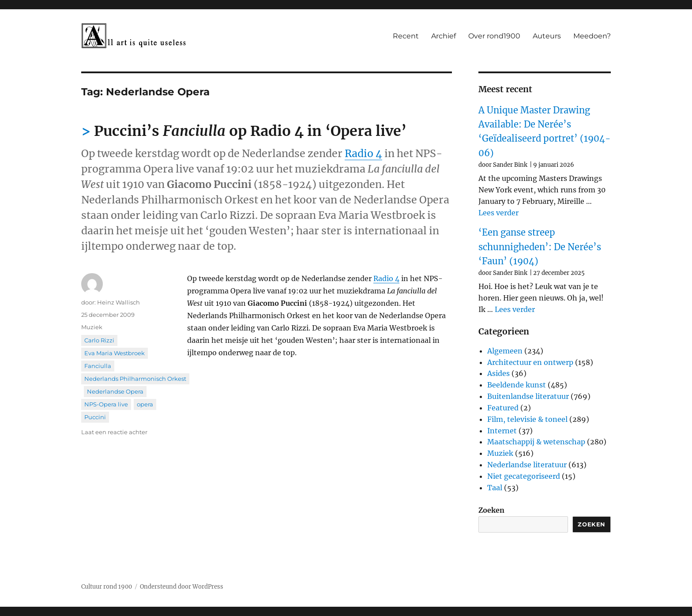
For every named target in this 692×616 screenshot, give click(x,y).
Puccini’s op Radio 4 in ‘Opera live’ (250, 131)
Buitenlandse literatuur (528, 396)
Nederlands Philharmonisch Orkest (135, 379)
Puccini (95, 417)
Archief (444, 36)
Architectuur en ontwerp (530, 362)
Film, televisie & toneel (527, 419)
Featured (503, 408)
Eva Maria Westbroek (115, 353)
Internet (502, 431)
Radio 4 (363, 153)
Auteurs (547, 36)
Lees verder (498, 213)
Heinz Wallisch (118, 302)
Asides (498, 373)
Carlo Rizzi (99, 340)
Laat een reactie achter (114, 432)
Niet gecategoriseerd (524, 476)
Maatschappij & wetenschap (536, 442)
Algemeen (505, 351)
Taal (495, 488)
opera (145, 404)
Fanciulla (98, 366)
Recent (406, 36)
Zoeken (491, 510)
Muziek (92, 327)
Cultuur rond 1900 (107, 587)
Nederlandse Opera (115, 391)
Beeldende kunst (517, 385)
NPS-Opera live (106, 404)
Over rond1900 (494, 36)
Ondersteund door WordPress (182, 587)
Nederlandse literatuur (527, 465)
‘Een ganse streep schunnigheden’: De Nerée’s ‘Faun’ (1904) (540, 247)
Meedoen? (592, 36)
